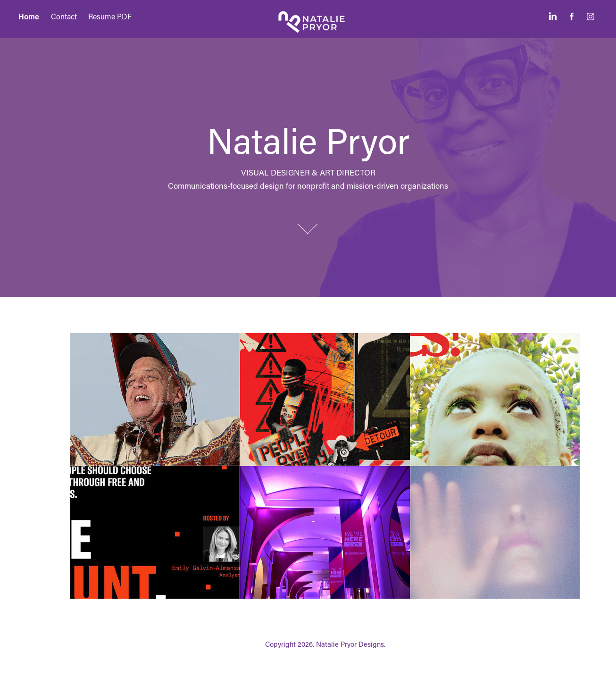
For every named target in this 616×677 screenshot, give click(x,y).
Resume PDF (110, 16)
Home (29, 16)
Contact (64, 16)
